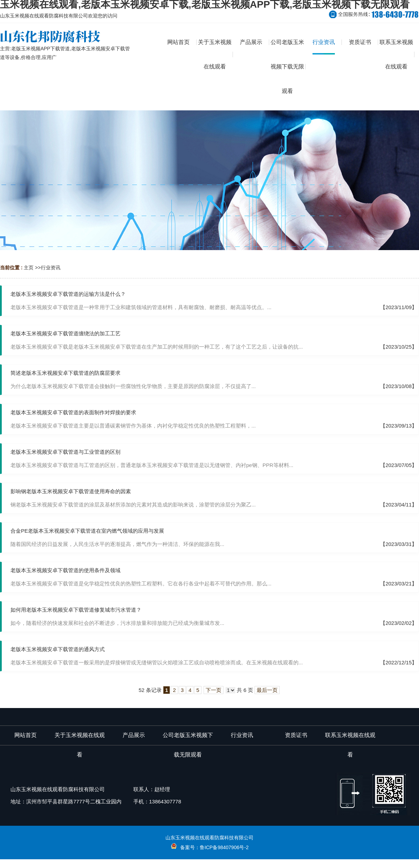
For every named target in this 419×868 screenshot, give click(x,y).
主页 (29, 268)
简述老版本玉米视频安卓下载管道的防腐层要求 (65, 373)
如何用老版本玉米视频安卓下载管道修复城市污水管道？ (76, 610)
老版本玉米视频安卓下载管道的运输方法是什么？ (68, 294)
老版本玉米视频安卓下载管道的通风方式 (58, 649)
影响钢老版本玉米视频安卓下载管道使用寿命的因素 (71, 491)
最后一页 (267, 690)
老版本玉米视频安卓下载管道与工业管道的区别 (65, 452)
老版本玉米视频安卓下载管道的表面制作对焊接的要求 (73, 412)
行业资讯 (51, 268)
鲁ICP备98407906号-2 (224, 847)
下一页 (214, 690)
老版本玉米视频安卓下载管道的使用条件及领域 (65, 570)
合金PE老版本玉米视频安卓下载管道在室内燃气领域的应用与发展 (87, 531)
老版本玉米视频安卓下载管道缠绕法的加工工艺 (65, 333)
